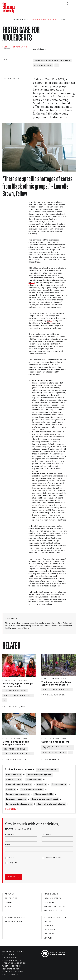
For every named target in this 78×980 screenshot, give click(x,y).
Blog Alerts (14, 863)
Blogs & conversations (45, 20)
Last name (46, 835)
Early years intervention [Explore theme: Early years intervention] (32, 789)
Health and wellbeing (54, 753)
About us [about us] (10, 894)
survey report (47, 346)
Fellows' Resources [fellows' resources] (55, 906)
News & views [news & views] (51, 894)
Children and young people (18, 695)
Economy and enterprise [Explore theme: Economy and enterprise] (17, 794)
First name (10, 835)
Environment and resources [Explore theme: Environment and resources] (19, 804)
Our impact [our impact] (50, 902)
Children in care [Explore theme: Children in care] (13, 779)
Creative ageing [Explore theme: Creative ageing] (59, 784)
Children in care (43, 65)
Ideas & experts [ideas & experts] (53, 898)
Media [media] (8, 906)
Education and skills (15, 691)
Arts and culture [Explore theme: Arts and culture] (14, 775)
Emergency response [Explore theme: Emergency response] (16, 799)
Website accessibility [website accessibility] (17, 917)
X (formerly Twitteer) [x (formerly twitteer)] (56, 917)
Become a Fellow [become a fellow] (53, 911)
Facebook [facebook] (49, 934)
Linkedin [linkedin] (48, 926)
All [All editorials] (4, 20)
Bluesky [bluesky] (48, 921)
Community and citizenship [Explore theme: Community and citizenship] (19, 784)
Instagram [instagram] (50, 930)
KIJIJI (49, 321)
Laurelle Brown (39, 49)
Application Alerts (53, 858)
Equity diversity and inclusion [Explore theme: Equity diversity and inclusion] (51, 804)
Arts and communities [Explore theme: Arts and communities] (47, 770)
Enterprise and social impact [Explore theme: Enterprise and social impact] (45, 799)
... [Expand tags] (57, 65)
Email (7, 845)
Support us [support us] (11, 898)
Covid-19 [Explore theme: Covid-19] (41, 784)
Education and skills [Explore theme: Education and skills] (44, 794)
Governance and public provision (52, 61)
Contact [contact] (10, 902)
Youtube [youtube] (48, 938)
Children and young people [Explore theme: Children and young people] (39, 775)
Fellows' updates (19, 20)
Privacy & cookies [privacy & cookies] (15, 921)
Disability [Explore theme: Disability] (10, 789)
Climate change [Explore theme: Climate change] (34, 779)
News (63, 20)
